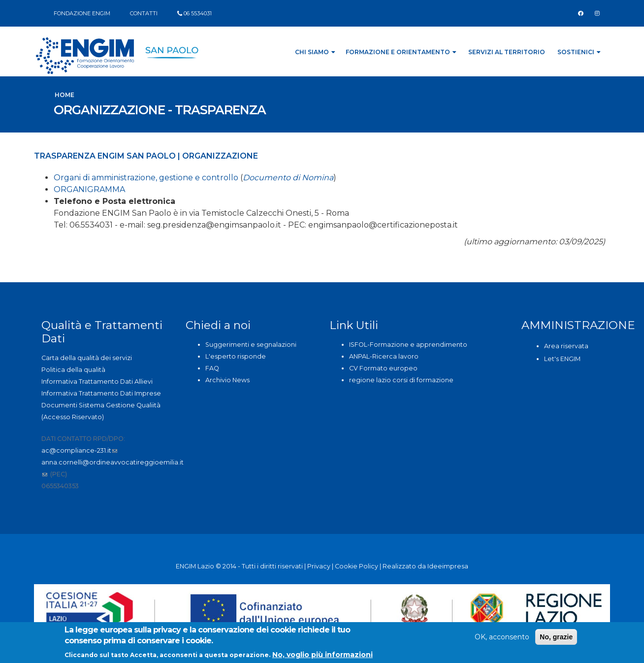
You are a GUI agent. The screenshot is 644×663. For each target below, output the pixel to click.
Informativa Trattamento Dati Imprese (101, 393)
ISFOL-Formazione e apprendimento (408, 345)
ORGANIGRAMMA (89, 189)
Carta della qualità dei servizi (87, 358)
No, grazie (556, 639)
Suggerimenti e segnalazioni (251, 345)
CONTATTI (144, 13)
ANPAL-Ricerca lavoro (384, 356)
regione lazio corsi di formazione (401, 380)
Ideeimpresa (448, 566)
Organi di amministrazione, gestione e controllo (146, 178)
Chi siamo (315, 52)
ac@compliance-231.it (79, 450)
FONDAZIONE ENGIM (82, 13)
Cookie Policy (356, 566)
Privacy (319, 566)
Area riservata (566, 346)
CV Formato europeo (383, 368)
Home (64, 95)
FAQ (212, 368)
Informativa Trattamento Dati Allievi (97, 381)
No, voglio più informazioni (322, 656)
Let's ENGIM (562, 359)
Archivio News (227, 380)
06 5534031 (198, 13)
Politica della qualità (73, 370)
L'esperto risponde (236, 356)
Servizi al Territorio (507, 52)
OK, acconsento (502, 639)
